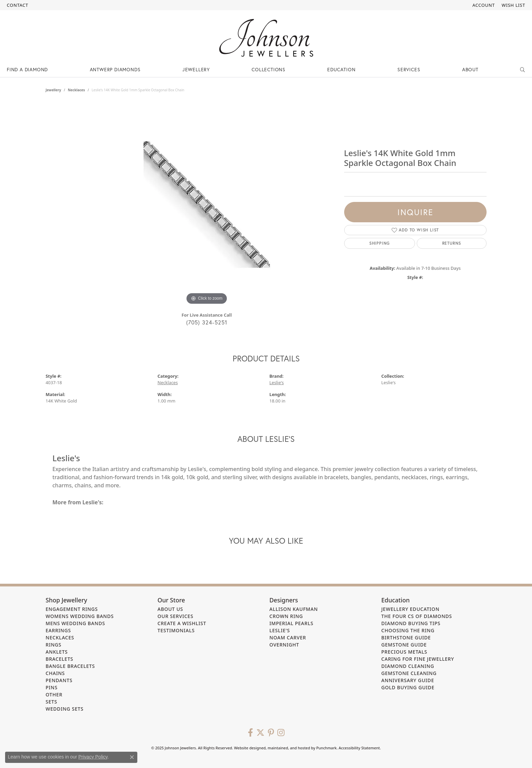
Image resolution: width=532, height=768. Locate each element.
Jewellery (196, 69)
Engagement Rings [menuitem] (72, 609)
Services (409, 69)
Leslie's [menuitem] (280, 630)
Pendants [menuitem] (59, 680)
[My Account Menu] (484, 5)
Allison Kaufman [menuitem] (294, 609)
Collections (269, 69)
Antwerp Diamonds (115, 69)
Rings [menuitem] (54, 645)
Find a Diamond (27, 69)
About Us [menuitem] (171, 609)
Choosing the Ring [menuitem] (408, 630)
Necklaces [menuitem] (60, 638)
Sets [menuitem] (52, 702)
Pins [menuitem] (52, 687)
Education (341, 69)
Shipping (380, 243)
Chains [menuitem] (55, 673)
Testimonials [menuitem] (176, 630)
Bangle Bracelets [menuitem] (71, 666)
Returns (452, 243)
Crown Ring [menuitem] (286, 616)
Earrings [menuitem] (58, 630)
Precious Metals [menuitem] (405, 652)
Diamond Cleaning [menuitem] (408, 666)
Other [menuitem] (54, 695)
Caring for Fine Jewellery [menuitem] (418, 659)
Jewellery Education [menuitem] (411, 609)
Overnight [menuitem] (284, 645)
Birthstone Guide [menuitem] (406, 638)
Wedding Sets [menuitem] (65, 709)
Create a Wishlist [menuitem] (182, 623)
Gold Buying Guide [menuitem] (408, 687)
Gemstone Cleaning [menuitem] (409, 673)
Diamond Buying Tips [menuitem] (411, 623)
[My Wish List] (514, 5)
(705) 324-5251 (207, 322)
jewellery (54, 90)
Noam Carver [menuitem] (288, 638)
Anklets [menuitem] (57, 652)
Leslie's (277, 382)
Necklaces (76, 90)
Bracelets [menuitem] (60, 659)
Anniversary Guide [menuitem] (408, 680)
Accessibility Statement (359, 748)
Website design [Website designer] (248, 748)
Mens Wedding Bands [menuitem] (75, 623)
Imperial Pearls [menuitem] (292, 623)
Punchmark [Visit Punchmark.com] (327, 748)
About (470, 69)
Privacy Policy (93, 757)
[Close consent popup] (132, 757)
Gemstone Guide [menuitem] (404, 645)
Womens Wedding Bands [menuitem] (80, 616)
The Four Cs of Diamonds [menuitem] (417, 616)
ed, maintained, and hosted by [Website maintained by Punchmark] (289, 748)
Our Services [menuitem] (176, 616)
